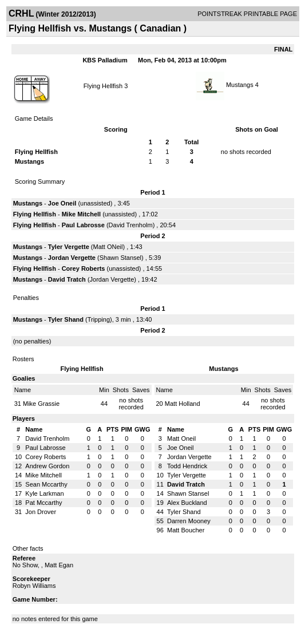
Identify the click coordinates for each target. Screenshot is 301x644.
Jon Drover (41, 512)
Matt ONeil (108, 247)
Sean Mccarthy (46, 484)
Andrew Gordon (47, 466)
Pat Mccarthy (43, 503)
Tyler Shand (66, 319)
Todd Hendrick (187, 466)
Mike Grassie (41, 404)
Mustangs (240, 85)
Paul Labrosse (83, 225)
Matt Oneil (181, 438)
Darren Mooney (189, 521)
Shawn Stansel (120, 258)
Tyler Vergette (69, 247)
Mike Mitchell (81, 214)
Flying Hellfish (103, 86)
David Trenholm (131, 225)
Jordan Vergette (72, 258)
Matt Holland (183, 404)
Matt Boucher (186, 530)
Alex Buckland (187, 503)
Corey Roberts (84, 268)
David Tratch (67, 279)
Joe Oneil (62, 203)
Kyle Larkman (44, 493)
